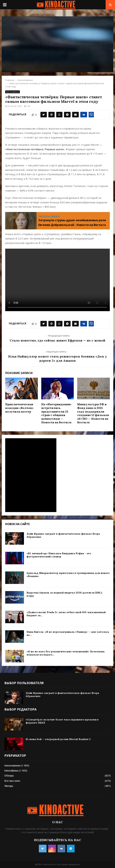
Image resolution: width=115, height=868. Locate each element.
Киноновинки (12, 92)
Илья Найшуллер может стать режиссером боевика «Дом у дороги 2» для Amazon (57, 358)
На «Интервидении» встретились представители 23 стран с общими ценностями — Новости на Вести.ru (56, 413)
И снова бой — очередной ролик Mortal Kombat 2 (58, 739)
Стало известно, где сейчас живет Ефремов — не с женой (57, 340)
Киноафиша (11, 771)
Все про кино (12, 781)
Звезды (9, 786)
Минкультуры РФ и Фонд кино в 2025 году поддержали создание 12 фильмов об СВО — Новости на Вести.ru (93, 413)
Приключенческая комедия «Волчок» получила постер (19, 408)
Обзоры (9, 776)
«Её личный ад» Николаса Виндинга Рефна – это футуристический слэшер (59, 555)
